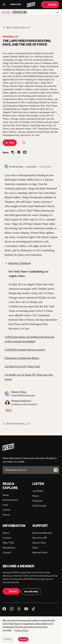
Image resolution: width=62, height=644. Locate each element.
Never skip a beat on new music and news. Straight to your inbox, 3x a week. (30, 460)
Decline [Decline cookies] (8, 639)
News (9, 410)
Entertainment (10, 500)
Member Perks (40, 553)
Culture (7, 510)
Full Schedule (39, 506)
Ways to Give (39, 543)
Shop (35, 548)
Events (6, 515)
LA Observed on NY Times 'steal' (22, 366)
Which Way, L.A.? (11, 37)
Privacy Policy (22, 630)
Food (5, 505)
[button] (20, 12)
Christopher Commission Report (22, 358)
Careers (7, 538)
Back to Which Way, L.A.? (16, 28)
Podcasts (37, 501)
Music (36, 496)
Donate (50, 5)
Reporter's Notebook (20, 263)
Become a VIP (40, 538)
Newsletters (9, 548)
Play (10, 143)
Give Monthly (31, 592)
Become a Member (42, 533)
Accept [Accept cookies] (23, 639)
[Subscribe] (56, 470)
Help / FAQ (8, 543)
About (6, 533)
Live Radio (38, 491)
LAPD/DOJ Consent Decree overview (25, 350)
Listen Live (15, 4)
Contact (7, 553)
